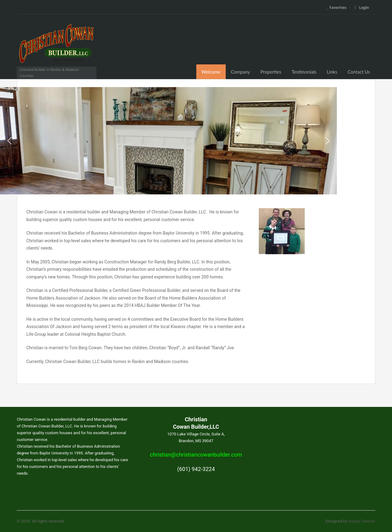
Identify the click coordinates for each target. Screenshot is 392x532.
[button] (9, 141)
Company (241, 72)
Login (362, 8)
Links (332, 72)
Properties (271, 72)
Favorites (336, 8)
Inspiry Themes (362, 521)
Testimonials (304, 72)
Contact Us (359, 72)
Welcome (211, 72)
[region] (196, 141)
